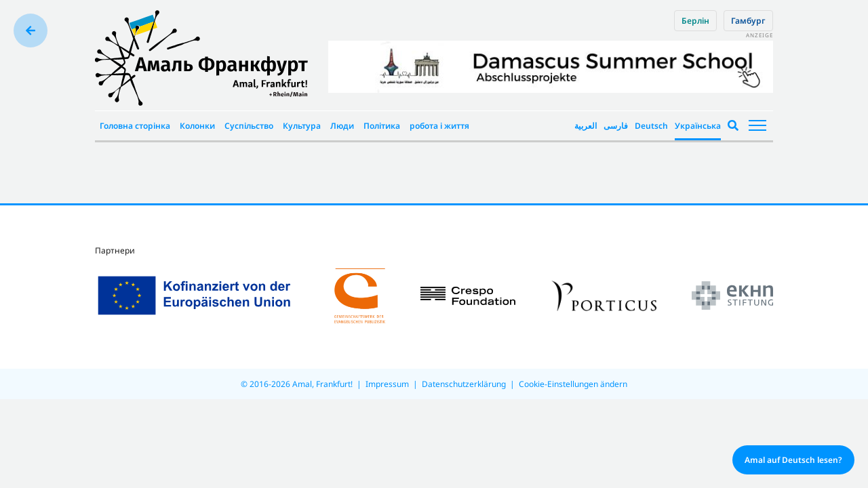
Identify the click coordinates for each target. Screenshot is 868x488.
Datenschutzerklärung (464, 384)
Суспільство (249, 126)
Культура (302, 126)
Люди (342, 126)
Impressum (387, 384)
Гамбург (748, 21)
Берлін (695, 21)
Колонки (197, 126)
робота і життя (439, 126)
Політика (382, 126)
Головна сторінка (135, 126)
